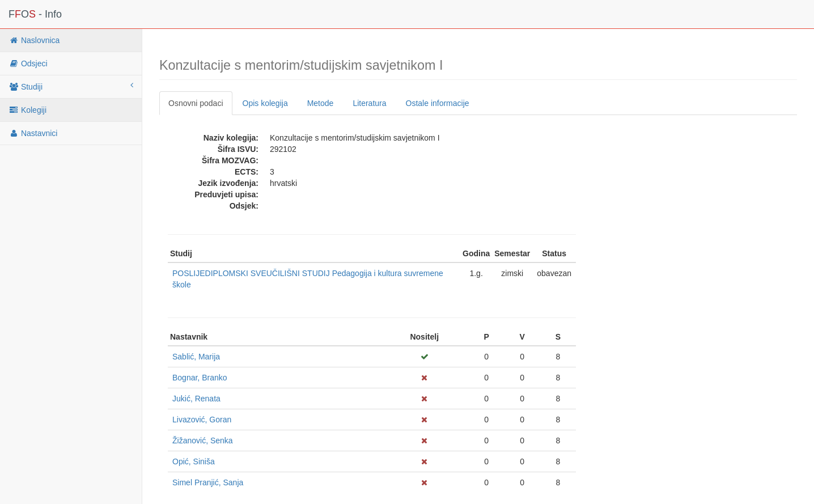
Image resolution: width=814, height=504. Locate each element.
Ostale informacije (438, 103)
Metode (321, 103)
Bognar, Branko (200, 378)
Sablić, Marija (196, 357)
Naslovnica (34, 40)
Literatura (369, 103)
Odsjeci (28, 63)
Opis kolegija (265, 103)
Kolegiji (27, 110)
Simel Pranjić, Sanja (208, 482)
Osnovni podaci (196, 103)
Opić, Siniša (194, 461)
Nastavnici (33, 133)
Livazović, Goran (202, 420)
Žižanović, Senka (203, 441)
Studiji (71, 86)
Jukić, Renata (196, 399)
